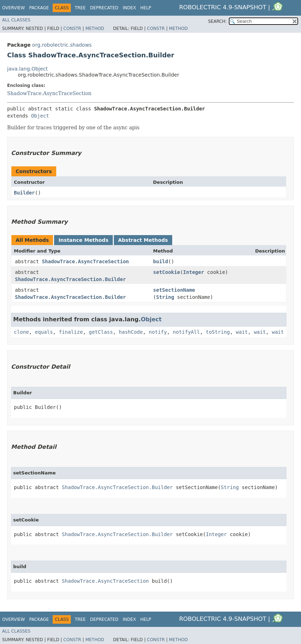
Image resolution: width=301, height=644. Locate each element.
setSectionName (174, 290)
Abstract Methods (143, 240)
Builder (24, 193)
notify (158, 332)
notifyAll (186, 332)
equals (44, 332)
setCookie (167, 272)
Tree (80, 8)
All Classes (16, 20)
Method (95, 28)
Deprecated (104, 8)
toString (218, 332)
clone (21, 332)
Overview (14, 8)
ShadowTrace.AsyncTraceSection (49, 93)
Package (39, 8)
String (165, 297)
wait (242, 332)
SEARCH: (218, 21)
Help (146, 8)
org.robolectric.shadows (62, 45)
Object (40, 116)
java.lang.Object (27, 69)
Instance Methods (83, 240)
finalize (71, 332)
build (160, 261)
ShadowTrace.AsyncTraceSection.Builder (70, 279)
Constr (72, 28)
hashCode (131, 332)
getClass (101, 332)
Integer (194, 272)
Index (130, 8)
